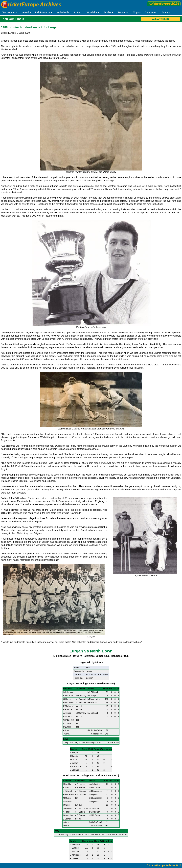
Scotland (78, 12)
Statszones (151, 12)
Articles (108, 12)
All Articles (160, 19)
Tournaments (10, 12)
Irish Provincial (44, 12)
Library (165, 12)
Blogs (137, 12)
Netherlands (63, 12)
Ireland (26, 12)
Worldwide (93, 12)
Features (123, 12)
